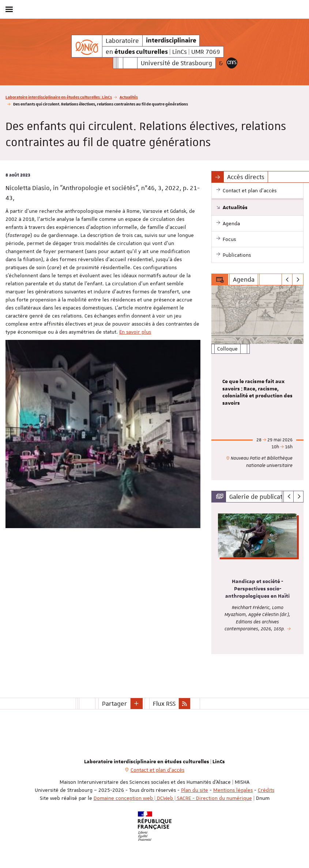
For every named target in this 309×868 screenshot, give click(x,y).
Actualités (129, 97)
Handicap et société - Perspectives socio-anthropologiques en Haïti (257, 589)
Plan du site (195, 790)
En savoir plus (135, 332)
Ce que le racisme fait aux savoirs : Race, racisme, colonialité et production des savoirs (257, 392)
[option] (257, 383)
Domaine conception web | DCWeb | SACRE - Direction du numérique (173, 798)
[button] (137, 704)
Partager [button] (114, 704)
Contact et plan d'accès (157, 770)
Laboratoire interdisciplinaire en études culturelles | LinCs (59, 97)
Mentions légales (233, 790)
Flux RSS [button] (164, 704)
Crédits (266, 790)
